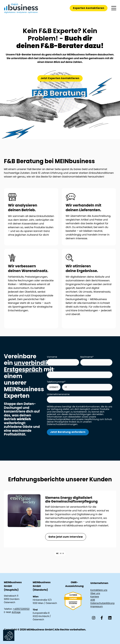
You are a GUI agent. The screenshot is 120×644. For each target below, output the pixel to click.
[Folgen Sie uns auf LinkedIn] (110, 618)
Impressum (97, 606)
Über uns (95, 593)
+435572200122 (21, 609)
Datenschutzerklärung (102, 603)
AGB (93, 600)
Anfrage (16, 612)
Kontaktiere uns (99, 590)
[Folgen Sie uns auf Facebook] (102, 618)
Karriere (95, 597)
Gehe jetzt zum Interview (66, 537)
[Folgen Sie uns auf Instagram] (94, 618)
